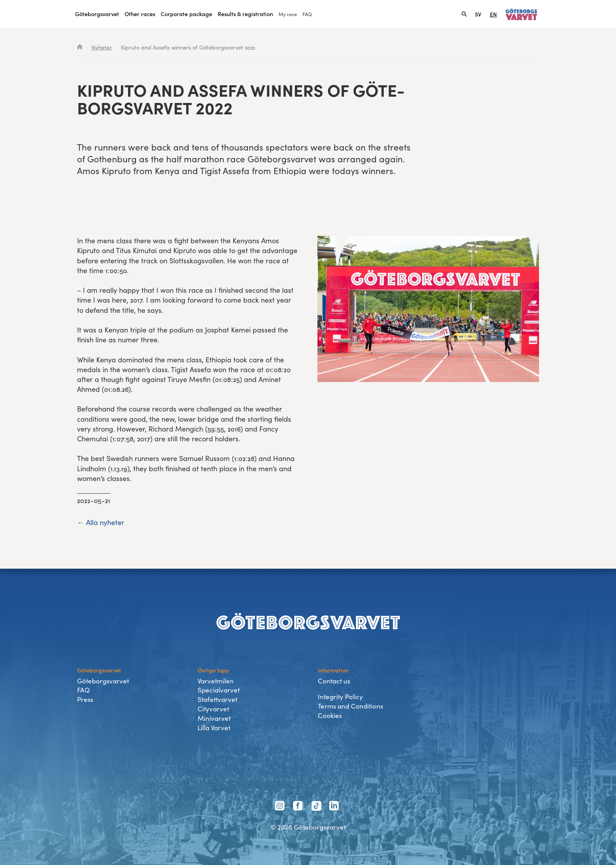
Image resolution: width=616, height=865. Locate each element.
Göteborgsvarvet (97, 14)
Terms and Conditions (350, 706)
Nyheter (102, 47)
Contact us (334, 681)
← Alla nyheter (101, 522)
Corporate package (186, 14)
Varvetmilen (216, 681)
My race (288, 14)
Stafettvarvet (217, 699)
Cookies (330, 715)
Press (85, 699)
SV (478, 14)
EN (493, 14)
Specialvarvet (219, 690)
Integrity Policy (340, 697)
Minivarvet (214, 718)
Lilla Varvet (214, 728)
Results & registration (245, 14)
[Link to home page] (521, 14)
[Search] (464, 14)
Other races (140, 14)
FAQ (307, 14)
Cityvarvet (213, 709)
